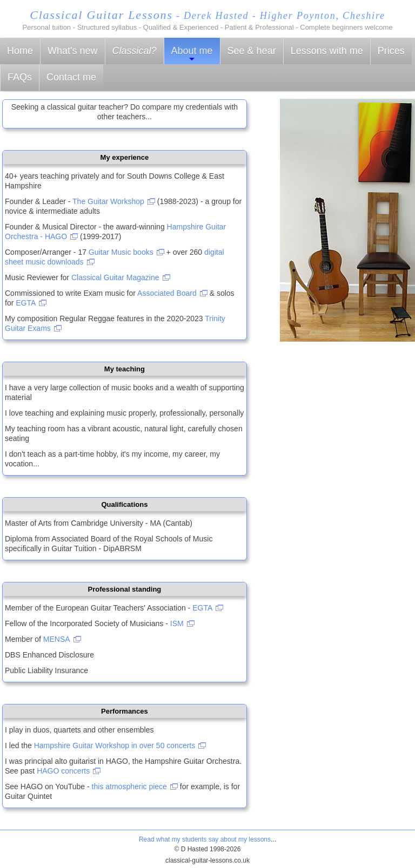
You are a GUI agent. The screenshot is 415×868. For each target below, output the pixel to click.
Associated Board (167, 293)
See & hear (252, 51)
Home (20, 51)
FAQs (20, 77)
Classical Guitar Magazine (115, 277)
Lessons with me (327, 51)
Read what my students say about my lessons (205, 839)
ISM (177, 623)
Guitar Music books (121, 252)
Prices (391, 51)
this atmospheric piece (129, 786)
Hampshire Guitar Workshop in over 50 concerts (115, 745)
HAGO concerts (63, 771)
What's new (72, 51)
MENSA (57, 639)
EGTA (26, 303)
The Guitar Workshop (108, 201)
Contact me (71, 77)
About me (192, 54)
